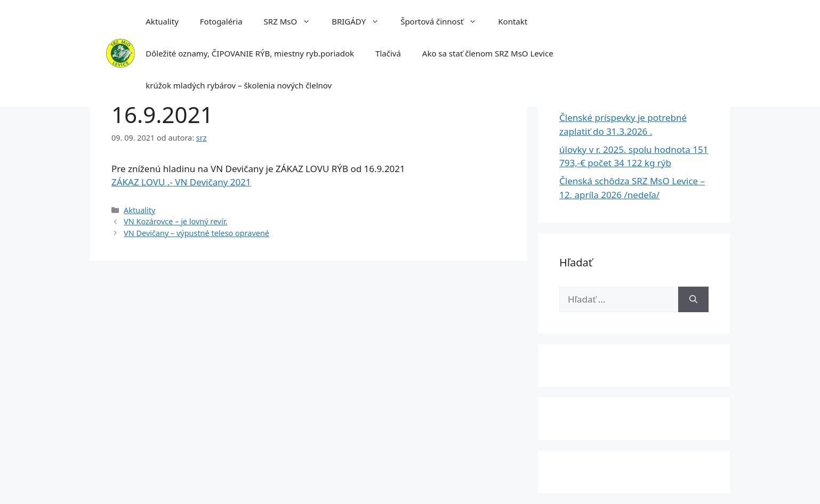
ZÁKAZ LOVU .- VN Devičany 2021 (181, 182)
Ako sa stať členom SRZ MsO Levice (488, 53)
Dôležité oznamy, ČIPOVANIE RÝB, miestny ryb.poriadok (250, 53)
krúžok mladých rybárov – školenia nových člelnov (239, 85)
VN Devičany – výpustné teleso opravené (196, 233)
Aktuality (162, 21)
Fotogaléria (221, 21)
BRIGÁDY (361, 21)
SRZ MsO (293, 21)
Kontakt (513, 21)
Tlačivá (388, 53)
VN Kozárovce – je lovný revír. (175, 221)
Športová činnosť (444, 21)
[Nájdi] (693, 299)
